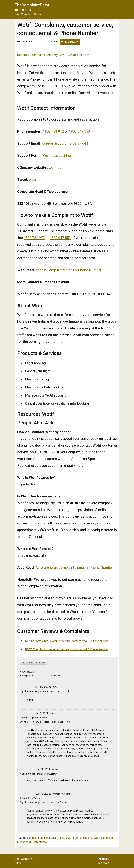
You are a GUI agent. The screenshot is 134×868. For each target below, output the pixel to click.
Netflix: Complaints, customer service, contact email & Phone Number (67, 641)
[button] (116, 10)
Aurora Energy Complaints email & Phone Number (74, 568)
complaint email (37, 838)
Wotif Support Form (59, 155)
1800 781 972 (53, 131)
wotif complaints (37, 842)
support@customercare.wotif (65, 143)
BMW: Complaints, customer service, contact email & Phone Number (67, 649)
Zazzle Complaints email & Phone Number (68, 270)
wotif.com (57, 167)
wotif (33, 180)
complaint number (57, 838)
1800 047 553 (79, 131)
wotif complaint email (81, 838)
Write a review (70, 42)
